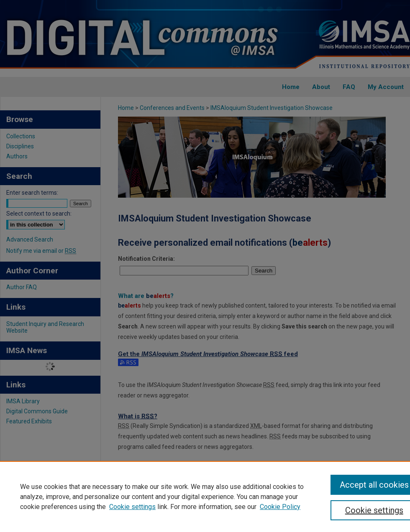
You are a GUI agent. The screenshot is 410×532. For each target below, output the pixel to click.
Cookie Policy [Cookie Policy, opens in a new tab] (280, 507)
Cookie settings (132, 507)
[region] (205, 496)
